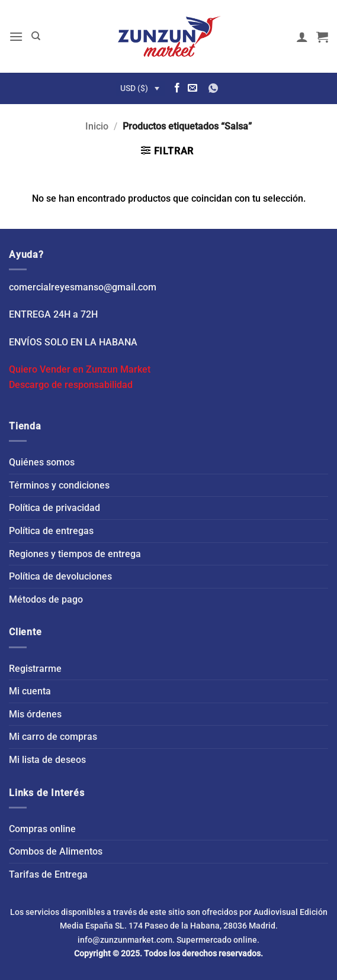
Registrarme (35, 669)
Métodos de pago (46, 599)
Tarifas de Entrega (48, 874)
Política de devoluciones (60, 576)
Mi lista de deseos (47, 760)
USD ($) (134, 88)
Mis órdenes (35, 714)
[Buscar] (36, 36)
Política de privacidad (54, 508)
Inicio (97, 126)
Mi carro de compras (53, 737)
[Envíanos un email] (192, 88)
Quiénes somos (42, 462)
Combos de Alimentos (56, 851)
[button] (16, 36)
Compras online (42, 829)
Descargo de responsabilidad (71, 385)
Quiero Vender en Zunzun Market (80, 369)
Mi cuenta (30, 691)
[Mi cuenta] (302, 37)
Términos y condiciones (59, 485)
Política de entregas (51, 531)
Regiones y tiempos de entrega (75, 554)
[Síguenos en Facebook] (177, 88)
